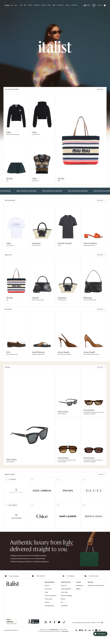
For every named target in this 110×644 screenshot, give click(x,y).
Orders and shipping (66, 606)
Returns (63, 609)
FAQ (62, 613)
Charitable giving (49, 616)
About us (47, 596)
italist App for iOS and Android (96, 596)
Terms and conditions (50, 606)
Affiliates (78, 599)
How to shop (64, 603)
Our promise (48, 599)
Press (46, 603)
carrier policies (65, 641)
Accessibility (64, 616)
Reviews (47, 613)
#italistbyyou (80, 596)
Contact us (64, 596)
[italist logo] (55, 47)
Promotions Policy (54, 640)
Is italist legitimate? (66, 599)
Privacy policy (48, 609)
